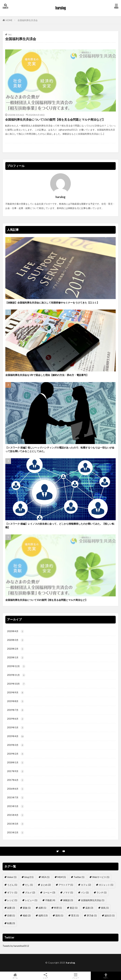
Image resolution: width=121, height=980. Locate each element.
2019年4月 (16, 736)
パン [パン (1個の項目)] (85, 892)
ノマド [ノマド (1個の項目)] (68, 892)
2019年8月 (16, 701)
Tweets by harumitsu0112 (16, 946)
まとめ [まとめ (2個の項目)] (46, 885)
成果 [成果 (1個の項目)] (42, 908)
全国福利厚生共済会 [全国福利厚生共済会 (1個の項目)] (93, 900)
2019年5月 (16, 728)
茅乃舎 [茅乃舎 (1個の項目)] (92, 915)
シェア (45, 976)
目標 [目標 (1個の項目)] (11, 915)
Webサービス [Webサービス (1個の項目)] (101, 877)
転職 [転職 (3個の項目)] (11, 923)
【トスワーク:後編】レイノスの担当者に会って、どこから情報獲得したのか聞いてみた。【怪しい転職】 (60, 526)
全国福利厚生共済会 (28, 20)
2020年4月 (16, 631)
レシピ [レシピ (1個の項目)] (12, 900)
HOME (9, 20)
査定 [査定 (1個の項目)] (74, 908)
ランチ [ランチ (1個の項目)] (102, 892)
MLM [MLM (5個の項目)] (62, 877)
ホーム (15, 976)
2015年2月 (16, 833)
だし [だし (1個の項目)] (29, 885)
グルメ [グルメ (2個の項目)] (30, 892)
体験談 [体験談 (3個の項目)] (68, 900)
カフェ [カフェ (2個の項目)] (86, 885)
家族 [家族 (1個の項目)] (27, 908)
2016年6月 (16, 789)
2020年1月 (16, 658)
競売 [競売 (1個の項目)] (59, 915)
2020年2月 (16, 649)
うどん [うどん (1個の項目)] (12, 885)
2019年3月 (16, 745)
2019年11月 (16, 675)
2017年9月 (16, 771)
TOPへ (106, 976)
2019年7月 (16, 710)
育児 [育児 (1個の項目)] (75, 915)
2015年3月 (16, 824)
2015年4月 (16, 815)
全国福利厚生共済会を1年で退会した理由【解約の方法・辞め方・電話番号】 (47, 375)
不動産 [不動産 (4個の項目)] (50, 900)
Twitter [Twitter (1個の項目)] (79, 877)
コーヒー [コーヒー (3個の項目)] (49, 892)
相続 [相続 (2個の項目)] (27, 915)
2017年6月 (16, 780)
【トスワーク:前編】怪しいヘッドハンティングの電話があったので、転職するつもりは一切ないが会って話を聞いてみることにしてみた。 (60, 449)
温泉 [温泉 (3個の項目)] (89, 908)
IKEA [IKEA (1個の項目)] (45, 877)
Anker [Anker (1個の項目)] (12, 877)
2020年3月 (16, 640)
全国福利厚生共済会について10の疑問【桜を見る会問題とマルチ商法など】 (55, 120)
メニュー (76, 976)
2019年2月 (16, 754)
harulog (61, 8)
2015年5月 (16, 806)
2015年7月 (16, 798)
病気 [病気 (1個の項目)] (105, 908)
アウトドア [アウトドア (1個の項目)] (66, 885)
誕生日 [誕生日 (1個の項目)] (110, 915)
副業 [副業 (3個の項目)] (11, 908)
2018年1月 (16, 763)
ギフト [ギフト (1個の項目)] (12, 892)
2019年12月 (16, 666)
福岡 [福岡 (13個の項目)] (43, 915)
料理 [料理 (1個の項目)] (58, 908)
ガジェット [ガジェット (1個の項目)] (106, 885)
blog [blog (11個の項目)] (29, 877)
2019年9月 (16, 693)
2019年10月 (16, 684)
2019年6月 (16, 719)
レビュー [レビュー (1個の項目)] (31, 900)
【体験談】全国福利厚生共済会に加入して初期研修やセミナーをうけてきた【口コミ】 (52, 303)
